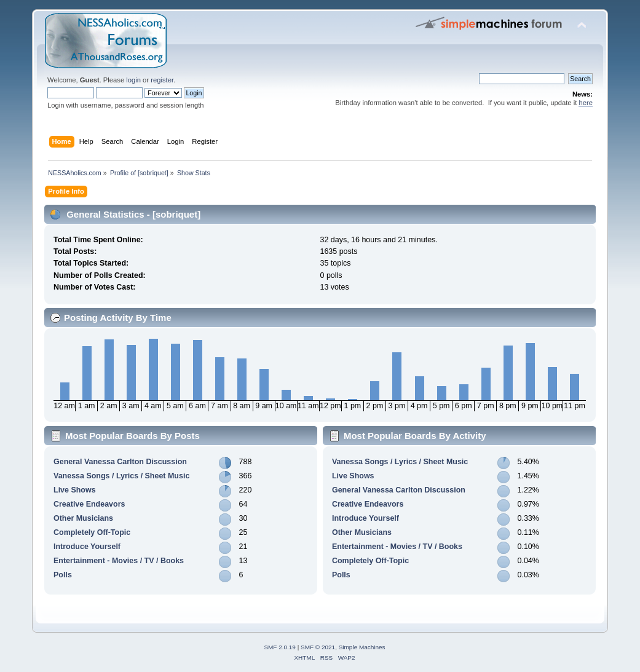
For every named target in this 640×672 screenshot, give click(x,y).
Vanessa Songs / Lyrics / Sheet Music (121, 476)
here (585, 103)
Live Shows (75, 490)
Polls (63, 575)
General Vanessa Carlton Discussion (120, 462)
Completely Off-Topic (92, 532)
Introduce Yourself (87, 547)
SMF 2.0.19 (280, 647)
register (162, 80)
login (133, 80)
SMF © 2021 (318, 647)
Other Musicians (83, 518)
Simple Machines (362, 647)
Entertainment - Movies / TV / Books (119, 561)
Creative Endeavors (89, 504)
